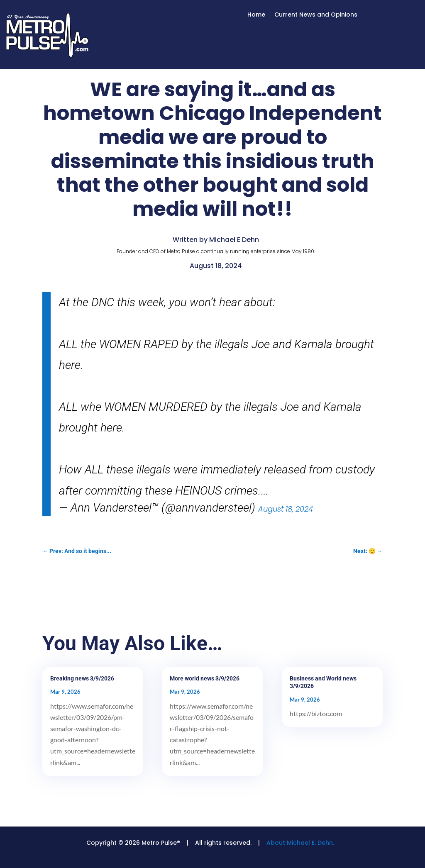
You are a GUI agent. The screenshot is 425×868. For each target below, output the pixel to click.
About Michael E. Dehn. (300, 843)
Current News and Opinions (316, 15)
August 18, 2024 (286, 509)
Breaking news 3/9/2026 (82, 678)
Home (256, 15)
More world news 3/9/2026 (205, 678)
